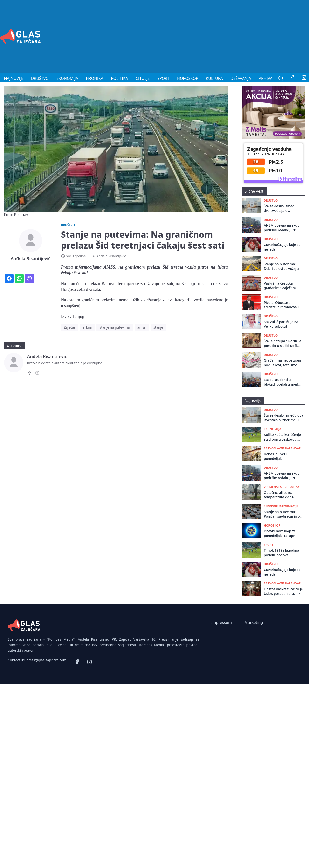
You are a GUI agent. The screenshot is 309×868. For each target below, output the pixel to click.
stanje (158, 327)
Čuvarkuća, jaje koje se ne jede (282, 247)
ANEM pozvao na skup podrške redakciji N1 (282, 228)
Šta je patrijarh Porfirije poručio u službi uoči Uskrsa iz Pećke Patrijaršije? (283, 343)
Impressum (221, 622)
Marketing (254, 622)
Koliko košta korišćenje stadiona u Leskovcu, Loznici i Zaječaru (282, 437)
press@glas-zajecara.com (46, 660)
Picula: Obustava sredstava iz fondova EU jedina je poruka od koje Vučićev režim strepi (283, 305)
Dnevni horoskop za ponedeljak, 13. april (280, 533)
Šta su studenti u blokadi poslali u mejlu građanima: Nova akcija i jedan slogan (283, 382)
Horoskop (188, 78)
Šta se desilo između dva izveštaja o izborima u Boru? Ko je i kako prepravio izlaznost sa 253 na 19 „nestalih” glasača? (283, 208)
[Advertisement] (242, 36)
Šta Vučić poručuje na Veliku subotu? (281, 324)
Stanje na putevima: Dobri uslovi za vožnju (281, 266)
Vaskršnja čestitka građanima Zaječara (280, 285)
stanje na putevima (114, 327)
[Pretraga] (281, 78)
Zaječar (70, 327)
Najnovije (14, 78)
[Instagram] (37, 373)
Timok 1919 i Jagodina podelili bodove (282, 553)
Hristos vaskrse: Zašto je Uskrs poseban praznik (283, 591)
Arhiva (266, 78)
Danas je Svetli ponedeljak (276, 456)
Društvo (40, 78)
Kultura (214, 78)
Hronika (95, 78)
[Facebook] (293, 78)
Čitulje (143, 78)
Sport (163, 78)
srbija (87, 327)
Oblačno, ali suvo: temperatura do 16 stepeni (279, 495)
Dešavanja (241, 78)
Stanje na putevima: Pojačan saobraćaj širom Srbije (283, 514)
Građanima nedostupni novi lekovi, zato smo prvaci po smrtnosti (282, 363)
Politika (119, 78)
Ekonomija (67, 78)
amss (142, 327)
